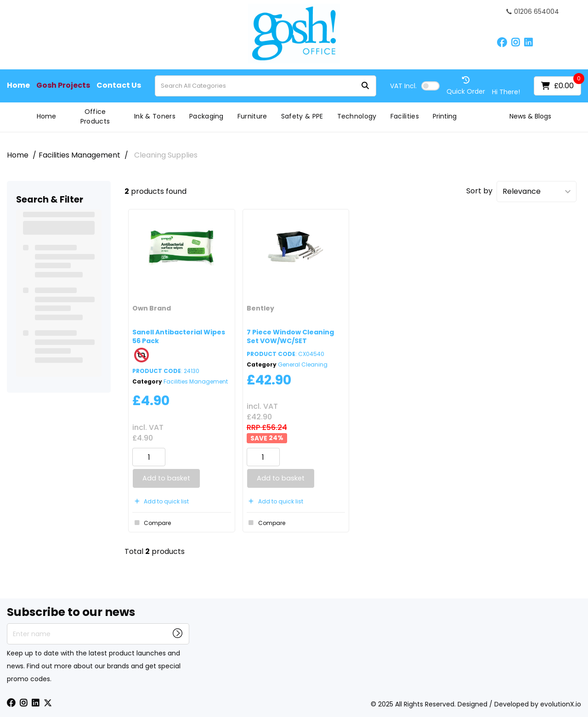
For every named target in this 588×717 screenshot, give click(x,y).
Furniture (252, 116)
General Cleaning (303, 364)
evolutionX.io (561, 704)
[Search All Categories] (266, 86)
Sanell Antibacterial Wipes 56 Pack (179, 336)
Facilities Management (79, 155)
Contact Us (119, 85)
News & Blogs (530, 116)
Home (18, 85)
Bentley (260, 308)
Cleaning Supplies (166, 155)
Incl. (403, 86)
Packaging (206, 116)
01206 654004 (533, 12)
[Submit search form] (365, 86)
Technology (357, 116)
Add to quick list (161, 501)
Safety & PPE (302, 116)
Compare (152, 523)
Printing (445, 116)
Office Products (95, 116)
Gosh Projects (63, 85)
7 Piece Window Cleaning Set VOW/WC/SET (290, 336)
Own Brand (152, 308)
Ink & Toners (155, 116)
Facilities (405, 116)
